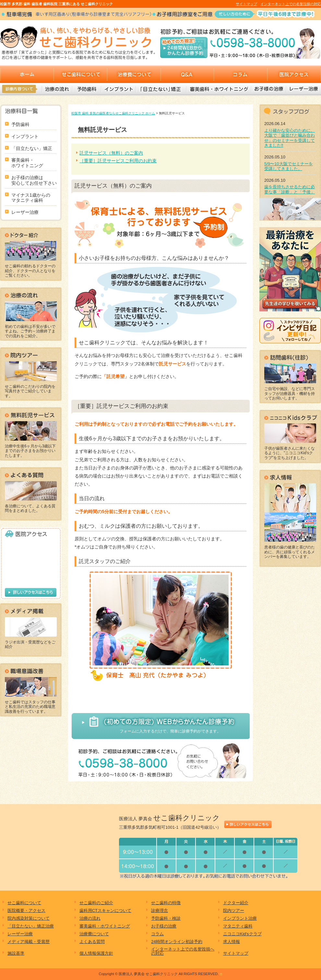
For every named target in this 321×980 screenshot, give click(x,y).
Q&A (187, 74)
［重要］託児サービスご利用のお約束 (118, 161)
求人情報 (232, 942)
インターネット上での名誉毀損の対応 (291, 4)
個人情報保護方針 (96, 953)
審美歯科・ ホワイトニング (27, 163)
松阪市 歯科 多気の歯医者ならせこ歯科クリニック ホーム (113, 113)
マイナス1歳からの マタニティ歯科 (31, 198)
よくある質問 (92, 942)
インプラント (118, 89)
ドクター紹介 (236, 903)
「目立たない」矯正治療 (31, 926)
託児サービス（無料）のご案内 (111, 153)
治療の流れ (57, 89)
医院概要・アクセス (26, 911)
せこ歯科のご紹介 (96, 903)
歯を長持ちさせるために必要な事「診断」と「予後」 (290, 189)
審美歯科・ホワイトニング (219, 89)
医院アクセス (294, 74)
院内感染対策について (29, 918)
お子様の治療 (268, 89)
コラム (241, 74)
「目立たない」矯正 (161, 89)
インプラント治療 (240, 918)
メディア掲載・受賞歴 (29, 942)
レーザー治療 (303, 89)
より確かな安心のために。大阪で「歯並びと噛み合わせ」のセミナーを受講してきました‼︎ (290, 138)
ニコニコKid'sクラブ (242, 934)
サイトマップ (246, 4)
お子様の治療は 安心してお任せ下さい (34, 180)
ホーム (27, 74)
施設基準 (16, 953)
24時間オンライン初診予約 (177, 942)
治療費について (134, 74)
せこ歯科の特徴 (166, 903)
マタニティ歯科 (238, 926)
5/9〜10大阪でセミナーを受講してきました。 (289, 166)
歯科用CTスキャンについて (105, 911)
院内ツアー (234, 911)
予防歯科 (86, 89)
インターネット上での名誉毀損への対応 (183, 951)
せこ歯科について (80, 74)
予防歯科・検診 (166, 918)
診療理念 (160, 911)
